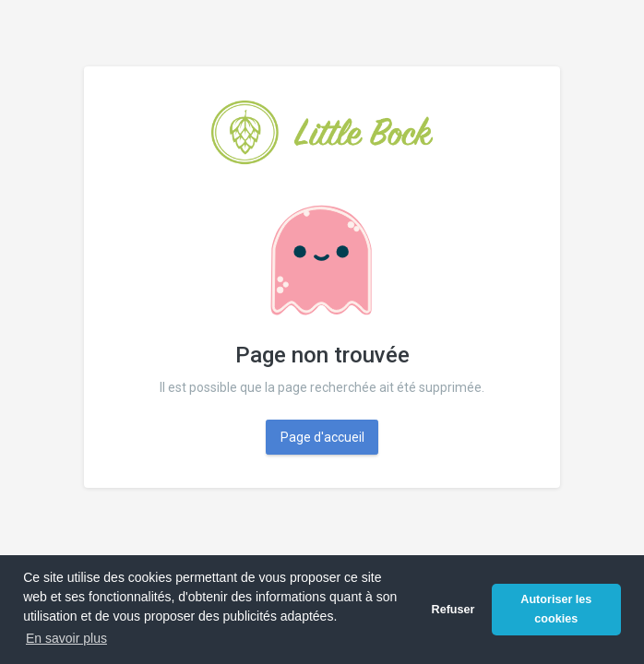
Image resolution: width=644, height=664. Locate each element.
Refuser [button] (453, 610)
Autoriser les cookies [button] (556, 609)
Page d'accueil (322, 437)
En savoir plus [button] (66, 638)
